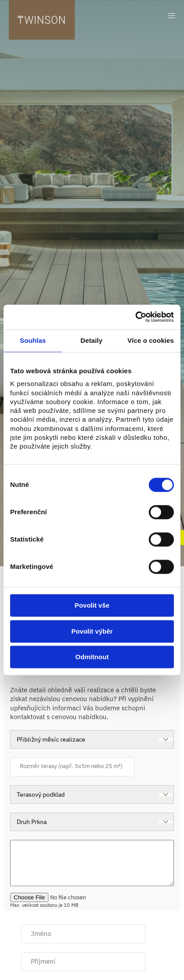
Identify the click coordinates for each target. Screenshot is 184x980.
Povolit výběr (92, 631)
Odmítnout (92, 657)
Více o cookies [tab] (151, 340)
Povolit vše (92, 606)
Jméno (41, 934)
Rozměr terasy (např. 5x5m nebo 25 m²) (71, 766)
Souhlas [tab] (33, 340)
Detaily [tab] (92, 340)
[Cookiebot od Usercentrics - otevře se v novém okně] (135, 317)
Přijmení (43, 961)
